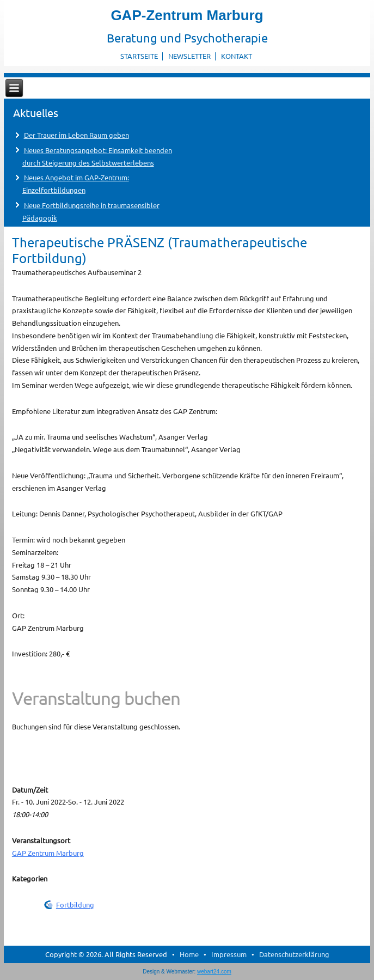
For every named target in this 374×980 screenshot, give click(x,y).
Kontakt (237, 56)
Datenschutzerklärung (294, 954)
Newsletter (189, 56)
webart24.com (214, 972)
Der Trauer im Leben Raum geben (76, 135)
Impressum (229, 954)
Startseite (139, 56)
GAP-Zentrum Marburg (187, 15)
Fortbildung (75, 905)
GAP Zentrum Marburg (48, 853)
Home (189, 954)
